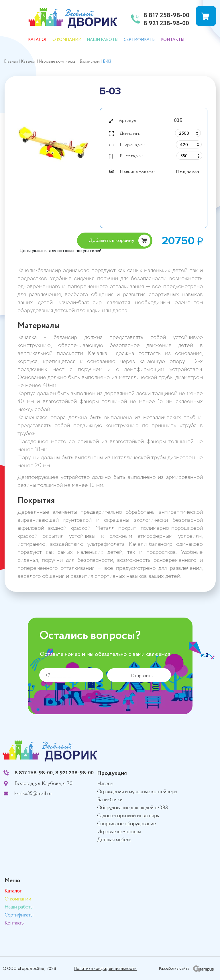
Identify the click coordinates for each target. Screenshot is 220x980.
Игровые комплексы (119, 832)
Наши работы (103, 40)
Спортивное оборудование (126, 824)
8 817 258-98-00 (166, 16)
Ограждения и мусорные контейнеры (137, 792)
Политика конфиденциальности (105, 969)
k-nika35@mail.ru (33, 793)
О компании (67, 40)
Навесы (105, 784)
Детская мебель (114, 840)
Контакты (173, 40)
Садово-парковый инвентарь (128, 816)
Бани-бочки (110, 800)
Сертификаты (140, 40)
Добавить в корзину (111, 241)
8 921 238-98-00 (166, 24)
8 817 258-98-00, (34, 773)
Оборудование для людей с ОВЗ (132, 808)
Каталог (38, 40)
